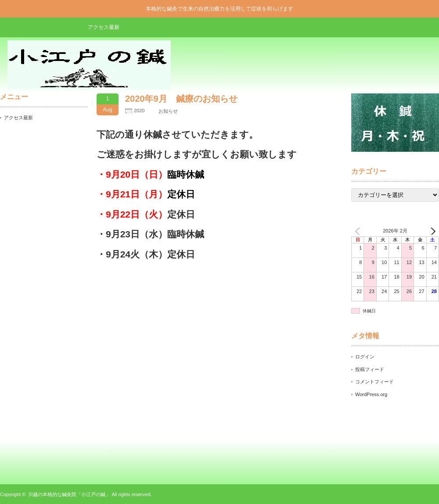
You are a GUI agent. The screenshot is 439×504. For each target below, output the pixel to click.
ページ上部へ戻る (431, 449)
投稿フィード (370, 369)
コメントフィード (374, 382)
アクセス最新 (104, 27)
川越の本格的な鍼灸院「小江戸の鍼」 (69, 494)
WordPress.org (371, 394)
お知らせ (168, 111)
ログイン (365, 357)
